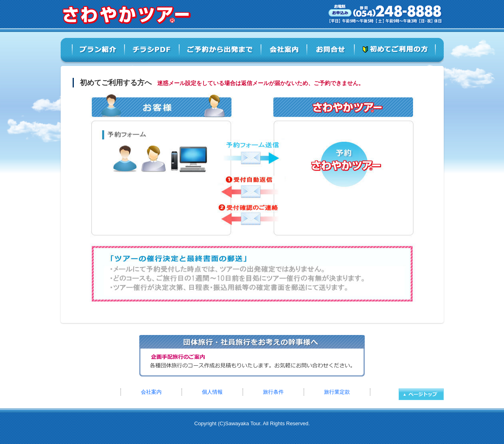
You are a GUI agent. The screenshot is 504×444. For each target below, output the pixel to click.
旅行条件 (273, 392)
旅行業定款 (337, 392)
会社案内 (151, 392)
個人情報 (212, 392)
